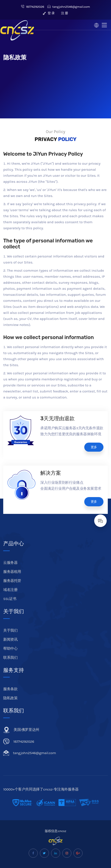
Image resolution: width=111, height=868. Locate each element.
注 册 (64, 13)
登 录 (49, 13)
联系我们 (10, 657)
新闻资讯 (10, 639)
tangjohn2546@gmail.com (69, 7)
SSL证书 (10, 599)
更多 (94, 447)
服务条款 (10, 689)
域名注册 (10, 590)
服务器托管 (12, 581)
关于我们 (10, 630)
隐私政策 (10, 698)
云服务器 (10, 563)
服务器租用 (12, 572)
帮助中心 (10, 648)
